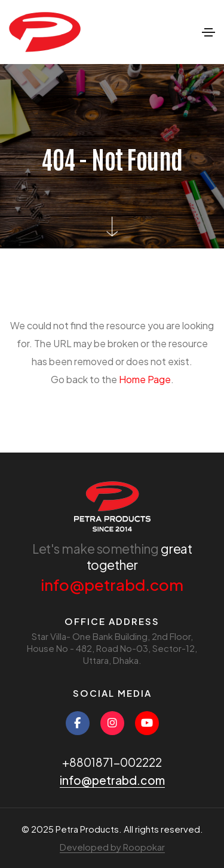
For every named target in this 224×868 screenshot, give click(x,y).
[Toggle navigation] (208, 32)
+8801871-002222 (112, 762)
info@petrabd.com (112, 585)
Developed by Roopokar (112, 847)
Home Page (145, 379)
